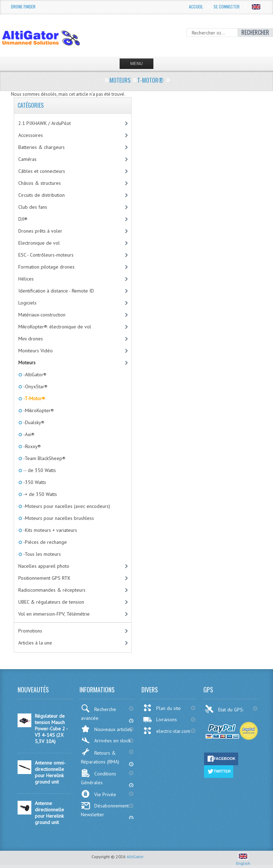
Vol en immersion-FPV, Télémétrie (54, 614)
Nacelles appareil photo (44, 566)
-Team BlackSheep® (44, 458)
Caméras (27, 159)
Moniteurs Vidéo (36, 351)
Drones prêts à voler (40, 231)
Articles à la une (35, 643)
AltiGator (135, 857)
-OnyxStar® (35, 386)
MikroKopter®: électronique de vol (55, 327)
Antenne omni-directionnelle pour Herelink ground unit (50, 772)
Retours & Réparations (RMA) (100, 756)
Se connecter (227, 7)
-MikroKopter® (38, 410)
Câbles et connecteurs (42, 171)
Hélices (26, 279)
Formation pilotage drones (46, 267)
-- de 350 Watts (39, 470)
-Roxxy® (31, 446)
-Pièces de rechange (45, 542)
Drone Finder (23, 7)
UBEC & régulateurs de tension (51, 602)
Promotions (30, 631)
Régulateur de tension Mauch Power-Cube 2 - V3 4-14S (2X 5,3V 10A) (51, 729)
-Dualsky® (33, 422)
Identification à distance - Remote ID (56, 291)
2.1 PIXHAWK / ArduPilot (45, 123)
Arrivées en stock (106, 740)
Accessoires (31, 135)
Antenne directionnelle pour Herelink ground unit (49, 813)
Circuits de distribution (42, 195)
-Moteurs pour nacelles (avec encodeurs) (66, 506)
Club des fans (33, 207)
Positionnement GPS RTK (44, 578)
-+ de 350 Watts (40, 494)
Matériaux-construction (42, 315)
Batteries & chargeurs (42, 147)
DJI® (23, 219)
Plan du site (162, 708)
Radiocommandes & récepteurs (52, 590)
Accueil (196, 7)
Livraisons (160, 719)
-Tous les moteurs (42, 554)
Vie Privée (99, 794)
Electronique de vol (39, 243)
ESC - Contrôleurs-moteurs (46, 255)
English (243, 861)
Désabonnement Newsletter (105, 810)
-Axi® (28, 434)
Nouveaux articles (106, 729)
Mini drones (31, 339)
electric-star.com (167, 731)
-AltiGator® (34, 375)
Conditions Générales (99, 777)
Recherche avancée (99, 713)
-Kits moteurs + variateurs (50, 530)
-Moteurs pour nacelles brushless (58, 518)
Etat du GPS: (225, 709)
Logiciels (27, 303)
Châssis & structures (40, 183)
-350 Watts (34, 482)
